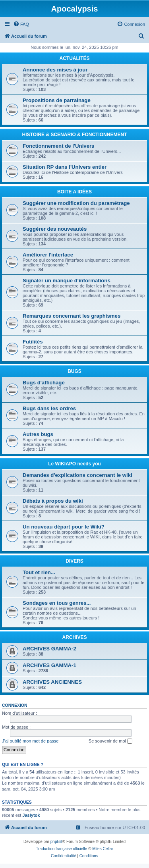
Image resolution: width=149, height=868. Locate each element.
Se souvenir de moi (110, 741)
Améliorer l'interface (48, 255)
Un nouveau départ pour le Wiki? (64, 527)
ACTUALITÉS (75, 58)
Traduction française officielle (61, 849)
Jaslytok (31, 815)
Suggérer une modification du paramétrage (76, 203)
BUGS (74, 371)
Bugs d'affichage (44, 383)
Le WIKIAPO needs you (74, 464)
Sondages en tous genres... (57, 603)
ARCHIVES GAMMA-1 (49, 665)
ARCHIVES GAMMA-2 (49, 649)
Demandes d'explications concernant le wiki (77, 475)
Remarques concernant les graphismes (72, 316)
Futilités (33, 342)
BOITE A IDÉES (74, 192)
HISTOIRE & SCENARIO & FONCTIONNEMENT (75, 135)
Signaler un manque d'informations (67, 281)
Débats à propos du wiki (53, 501)
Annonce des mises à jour (55, 70)
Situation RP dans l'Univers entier (65, 167)
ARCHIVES (74, 637)
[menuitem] (21, 24)
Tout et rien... (39, 572)
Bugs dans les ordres (49, 408)
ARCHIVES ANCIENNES (52, 682)
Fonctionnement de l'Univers (58, 146)
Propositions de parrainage (57, 100)
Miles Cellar (103, 849)
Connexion (15, 705)
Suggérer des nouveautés (55, 229)
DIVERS (74, 561)
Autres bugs (38, 434)
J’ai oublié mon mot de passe (30, 741)
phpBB (56, 842)
